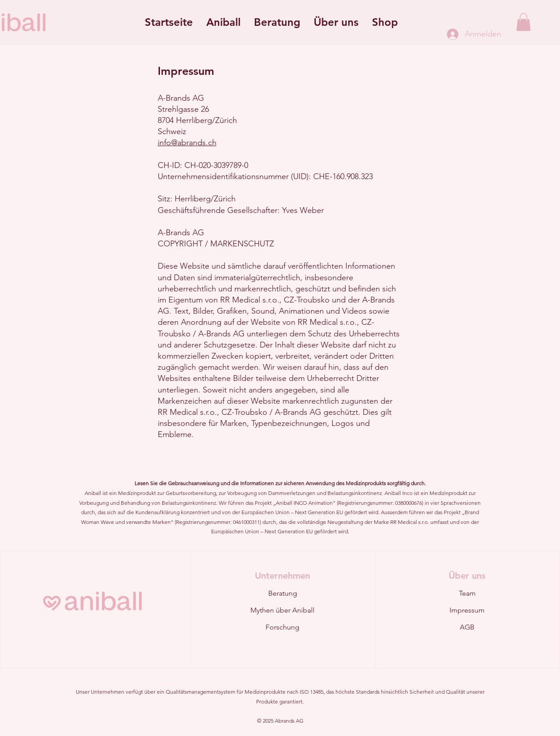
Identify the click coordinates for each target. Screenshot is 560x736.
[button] (223, 22)
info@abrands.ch (187, 143)
